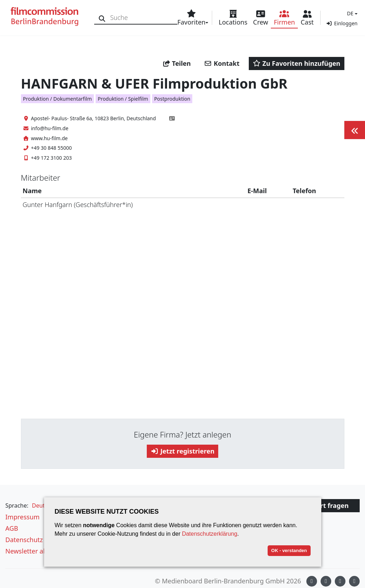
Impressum (22, 517)
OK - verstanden (289, 550)
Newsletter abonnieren (40, 551)
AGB (12, 528)
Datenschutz (24, 540)
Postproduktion (172, 99)
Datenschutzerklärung (210, 534)
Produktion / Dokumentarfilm (58, 99)
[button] (351, 13)
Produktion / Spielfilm (123, 99)
